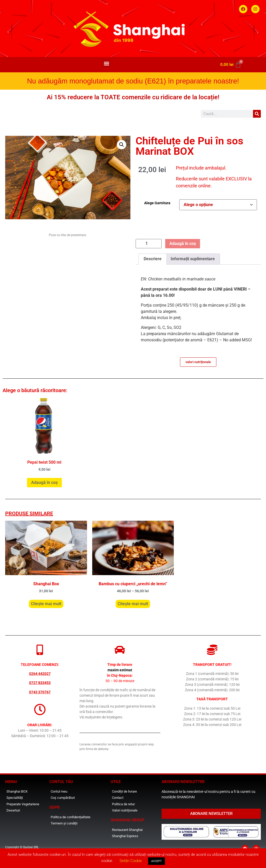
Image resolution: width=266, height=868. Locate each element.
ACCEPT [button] (157, 861)
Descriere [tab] (153, 259)
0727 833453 (40, 683)
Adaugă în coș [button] (44, 482)
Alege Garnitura (157, 203)
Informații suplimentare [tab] (193, 259)
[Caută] (257, 114)
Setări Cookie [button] (131, 861)
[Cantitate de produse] (149, 244)
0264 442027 (40, 674)
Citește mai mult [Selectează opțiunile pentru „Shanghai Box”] (46, 604)
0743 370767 (40, 692)
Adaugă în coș (183, 244)
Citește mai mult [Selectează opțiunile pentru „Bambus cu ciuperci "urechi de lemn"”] (133, 604)
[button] (106, 63)
